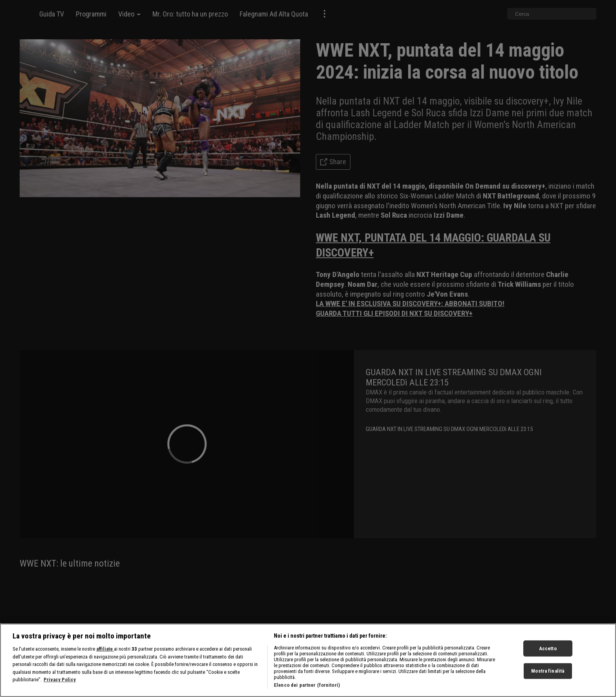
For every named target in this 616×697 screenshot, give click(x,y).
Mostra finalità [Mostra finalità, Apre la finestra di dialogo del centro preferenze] (548, 678)
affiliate (105, 656)
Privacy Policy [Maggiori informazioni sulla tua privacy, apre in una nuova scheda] (60, 687)
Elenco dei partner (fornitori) (307, 692)
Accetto (548, 656)
